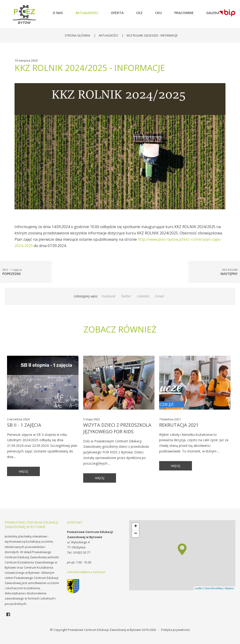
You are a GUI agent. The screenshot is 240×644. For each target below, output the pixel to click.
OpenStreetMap (214, 588)
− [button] (136, 534)
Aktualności (108, 35)
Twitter (126, 296)
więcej (23, 471)
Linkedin (143, 296)
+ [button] (136, 526)
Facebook (108, 296)
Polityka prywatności (176, 630)
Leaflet (199, 588)
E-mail (159, 296)
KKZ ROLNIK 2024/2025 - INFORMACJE (152, 35)
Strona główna (77, 35)
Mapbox (229, 588)
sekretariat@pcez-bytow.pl (86, 572)
